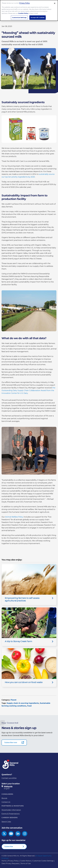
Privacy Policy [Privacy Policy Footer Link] (13, 861)
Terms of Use (26, 863)
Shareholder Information (11, 810)
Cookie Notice (25, 861)
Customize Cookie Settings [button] (43, 861)
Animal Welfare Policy (14, 517)
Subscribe (9, 846)
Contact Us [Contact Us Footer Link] (6, 802)
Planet (14, 700)
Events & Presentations (11, 814)
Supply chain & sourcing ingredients (23, 703)
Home (4, 861)
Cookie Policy (23, 12)
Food (29, 706)
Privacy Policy (25, 2)
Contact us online (9, 778)
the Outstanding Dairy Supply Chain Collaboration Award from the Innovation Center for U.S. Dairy (28, 390)
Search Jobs (6, 822)
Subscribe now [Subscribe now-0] (11, 742)
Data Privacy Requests (10, 863)
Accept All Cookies (38, 16)
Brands (4, 798)
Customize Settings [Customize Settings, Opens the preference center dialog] (19, 16)
